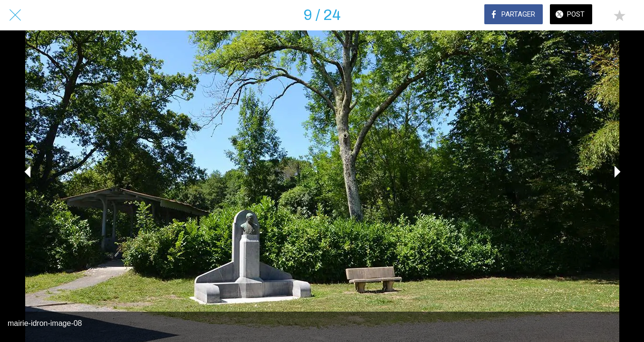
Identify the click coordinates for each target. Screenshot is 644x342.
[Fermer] (15, 15)
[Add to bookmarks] (619, 15)
